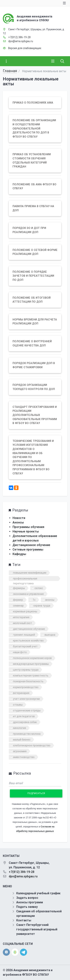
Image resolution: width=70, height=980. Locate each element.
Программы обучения (28, 527)
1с (34, 600)
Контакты (24, 920)
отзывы (18, 705)
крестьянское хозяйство (28, 641)
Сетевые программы (28, 549)
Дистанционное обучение (31, 545)
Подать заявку (27, 907)
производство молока (27, 734)
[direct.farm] (15, 952)
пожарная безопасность (28, 681)
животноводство (24, 757)
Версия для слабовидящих (25, 48)
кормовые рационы (25, 611)
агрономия (20, 751)
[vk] (6, 952)
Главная (10, 71)
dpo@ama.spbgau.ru (21, 41)
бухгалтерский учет (25, 646)
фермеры (19, 588)
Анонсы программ (30, 902)
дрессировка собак (25, 722)
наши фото (20, 652)
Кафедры (19, 554)
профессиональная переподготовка (25, 579)
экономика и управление (28, 594)
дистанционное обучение (29, 629)
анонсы (50, 600)
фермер (18, 600)
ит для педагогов (24, 716)
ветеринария (21, 693)
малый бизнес (22, 740)
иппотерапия (21, 617)
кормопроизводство (26, 687)
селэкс (39, 588)
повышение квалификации (30, 573)
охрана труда (42, 606)
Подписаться (36, 793)
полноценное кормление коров (32, 658)
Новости (19, 518)
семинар (18, 606)
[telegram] (24, 952)
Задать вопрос (27, 898)
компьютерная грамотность (31, 676)
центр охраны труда (26, 670)
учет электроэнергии (26, 699)
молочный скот (22, 623)
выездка (50, 635)
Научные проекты (26, 531)
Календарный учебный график (38, 893)
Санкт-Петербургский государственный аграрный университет (37, 929)
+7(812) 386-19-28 (19, 37)
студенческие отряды (27, 710)
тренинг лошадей (24, 635)
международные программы (31, 664)
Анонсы (18, 522)
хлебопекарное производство (32, 745)
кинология (20, 728)
